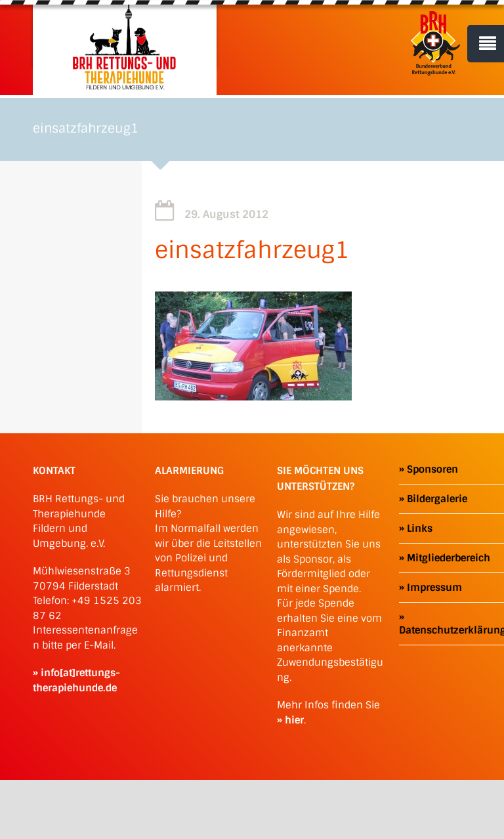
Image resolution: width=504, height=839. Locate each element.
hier (294, 720)
